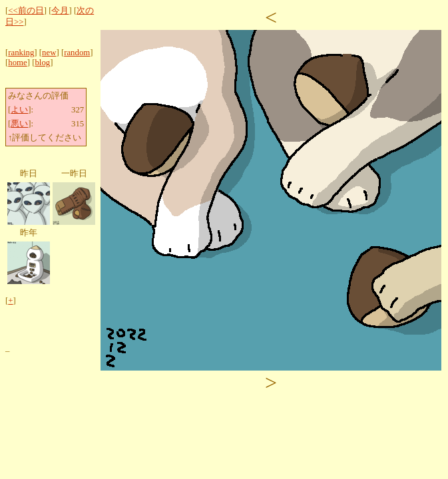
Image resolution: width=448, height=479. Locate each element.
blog (42, 63)
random (77, 53)
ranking (21, 53)
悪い (19, 124)
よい (19, 110)
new (49, 53)
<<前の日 (26, 11)
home (17, 63)
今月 (60, 11)
